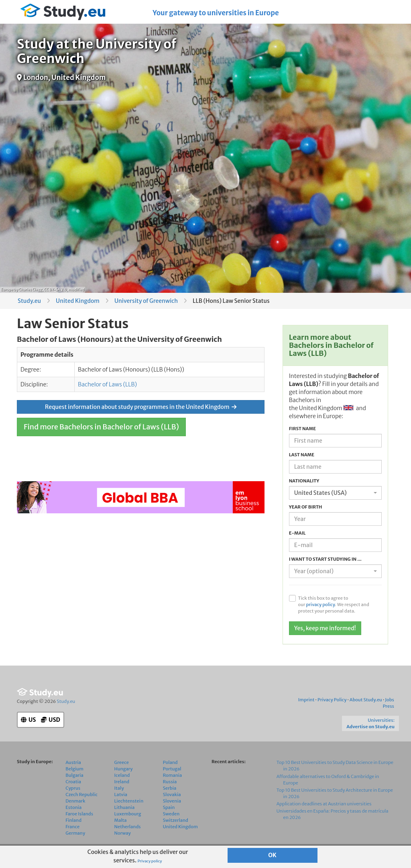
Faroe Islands (79, 814)
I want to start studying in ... (325, 559)
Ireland (122, 782)
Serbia (170, 788)
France (72, 827)
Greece (122, 762)
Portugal (172, 769)
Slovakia (172, 794)
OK (272, 855)
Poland (170, 762)
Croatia (73, 782)
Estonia (73, 807)
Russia (170, 782)
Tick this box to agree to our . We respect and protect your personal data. (333, 605)
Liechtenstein (129, 801)
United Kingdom (78, 301)
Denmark (75, 801)
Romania (173, 775)
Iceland (122, 775)
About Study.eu (366, 700)
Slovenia (172, 801)
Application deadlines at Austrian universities (324, 804)
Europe (7, 289)
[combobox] (335, 493)
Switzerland (176, 820)
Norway (123, 833)
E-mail (297, 533)
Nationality (304, 481)
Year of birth (306, 507)
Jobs (390, 700)
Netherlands (128, 827)
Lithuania (125, 807)
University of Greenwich (146, 301)
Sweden (171, 814)
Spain (169, 807)
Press (389, 706)
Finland (73, 820)
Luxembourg (128, 814)
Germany (75, 833)
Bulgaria (74, 775)
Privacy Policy (332, 700)
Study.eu (29, 301)
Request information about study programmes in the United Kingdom (141, 407)
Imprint (306, 700)
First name (302, 429)
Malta (121, 820)
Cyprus (73, 788)
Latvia (121, 794)
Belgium (74, 769)
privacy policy (320, 605)
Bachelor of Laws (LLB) (107, 384)
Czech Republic (81, 794)
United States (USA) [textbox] (320, 493)
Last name (302, 455)
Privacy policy (150, 861)
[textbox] (333, 571)
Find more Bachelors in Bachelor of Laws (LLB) (101, 427)
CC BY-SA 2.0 (55, 289)
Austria (73, 762)
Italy (119, 788)
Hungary (124, 769)
